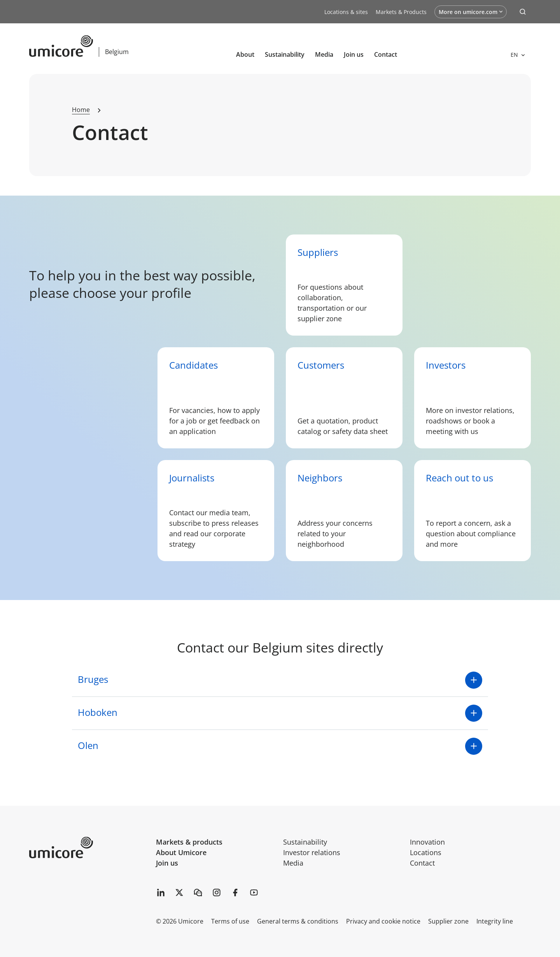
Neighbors (320, 478)
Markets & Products (401, 12)
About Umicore (181, 852)
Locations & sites (346, 12)
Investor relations (312, 852)
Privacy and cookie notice (383, 921)
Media (324, 54)
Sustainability (285, 54)
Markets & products (189, 842)
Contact (386, 54)
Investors (446, 365)
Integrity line (495, 921)
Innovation (427, 842)
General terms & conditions (298, 921)
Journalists (192, 478)
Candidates (193, 365)
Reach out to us (459, 478)
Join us (167, 863)
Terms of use (230, 921)
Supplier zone (448, 921)
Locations (426, 852)
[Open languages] (518, 55)
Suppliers (318, 252)
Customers (321, 365)
